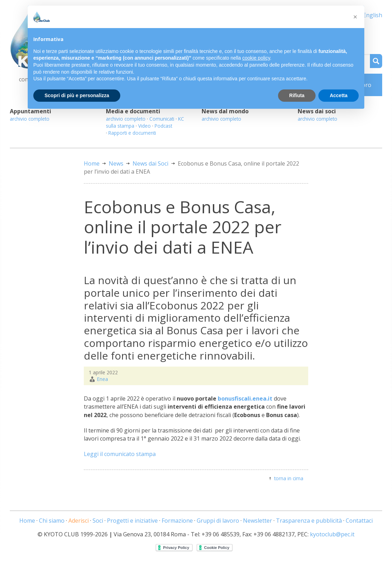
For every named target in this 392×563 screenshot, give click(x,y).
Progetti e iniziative (132, 521)
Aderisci (79, 521)
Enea (103, 379)
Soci (98, 521)
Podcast (163, 126)
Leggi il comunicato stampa (120, 454)
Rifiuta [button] (297, 95)
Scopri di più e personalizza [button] (77, 95)
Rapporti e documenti (132, 133)
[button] (355, 17)
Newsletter (258, 521)
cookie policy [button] (256, 58)
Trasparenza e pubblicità (309, 521)
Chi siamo (52, 521)
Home (92, 163)
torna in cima (289, 478)
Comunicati (162, 119)
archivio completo (30, 119)
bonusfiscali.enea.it (245, 398)
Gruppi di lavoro (218, 521)
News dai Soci (150, 163)
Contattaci (359, 521)
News (116, 163)
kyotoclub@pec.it (332, 534)
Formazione (177, 521)
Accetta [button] (339, 95)
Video (144, 126)
